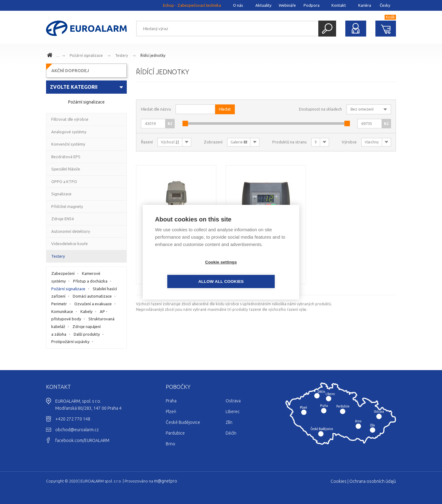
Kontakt (339, 5)
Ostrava (233, 401)
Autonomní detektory (71, 231)
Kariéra (365, 5)
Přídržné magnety (67, 206)
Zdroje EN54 (62, 219)
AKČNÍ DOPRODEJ (70, 71)
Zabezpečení (63, 273)
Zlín (229, 422)
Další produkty (87, 334)
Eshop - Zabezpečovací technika (192, 5)
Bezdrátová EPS (66, 157)
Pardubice (175, 433)
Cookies (339, 481)
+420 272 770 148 (73, 419)
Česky (385, 5)
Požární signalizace (86, 55)
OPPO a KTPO (64, 182)
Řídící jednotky (153, 55)
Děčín (231, 433)
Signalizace (61, 194)
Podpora (312, 5)
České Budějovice (183, 422)
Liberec (233, 412)
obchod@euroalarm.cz (77, 430)
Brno (171, 444)
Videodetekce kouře (70, 244)
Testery (122, 55)
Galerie (239, 142)
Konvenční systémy (68, 144)
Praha (171, 401)
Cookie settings (186, 272)
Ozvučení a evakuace (93, 304)
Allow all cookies (256, 272)
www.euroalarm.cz (51, 56)
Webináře (287, 5)
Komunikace (62, 311)
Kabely (86, 311)
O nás (238, 5)
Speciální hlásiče (66, 169)
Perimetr (59, 304)
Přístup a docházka (90, 281)
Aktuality (263, 5)
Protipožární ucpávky (70, 342)
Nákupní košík (386, 29)
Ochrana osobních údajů (373, 481)
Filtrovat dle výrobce (70, 119)
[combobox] (86, 87)
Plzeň (171, 412)
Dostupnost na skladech (320, 109)
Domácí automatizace (92, 296)
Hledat (327, 29)
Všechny (372, 142)
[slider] (185, 123)
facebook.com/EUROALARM (82, 440)
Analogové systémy (69, 132)
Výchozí (170, 142)
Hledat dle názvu (156, 109)
